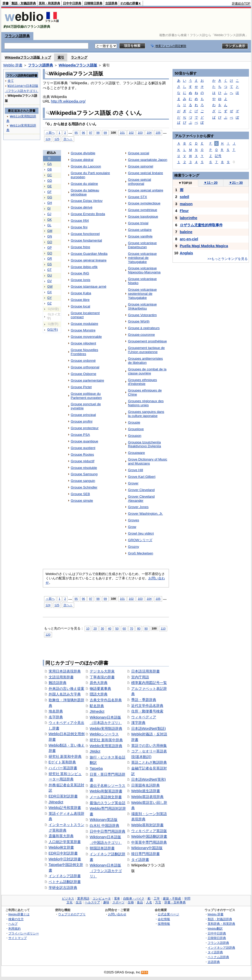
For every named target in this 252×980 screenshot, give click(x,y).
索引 (61, 57)
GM (50, 231)
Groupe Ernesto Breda (88, 214)
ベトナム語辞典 (218, 957)
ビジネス (68, 899)
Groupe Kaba (81, 293)
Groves (133, 520)
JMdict (95, 751)
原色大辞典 (99, 683)
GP (50, 248)
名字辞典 (56, 717)
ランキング (79, 57)
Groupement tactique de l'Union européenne (146, 350)
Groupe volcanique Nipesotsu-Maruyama (144, 270)
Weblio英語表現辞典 (148, 797)
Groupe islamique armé (89, 286)
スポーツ (118, 902)
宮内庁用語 (140, 677)
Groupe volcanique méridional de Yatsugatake (142, 258)
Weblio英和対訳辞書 (148, 825)
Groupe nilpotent (83, 343)
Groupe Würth (139, 321)
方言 (158, 902)
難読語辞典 (58, 683)
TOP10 (185, 183)
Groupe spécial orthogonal (140, 182)
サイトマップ (18, 938)
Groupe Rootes (82, 454)
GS (50, 264)
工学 (157, 899)
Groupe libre (80, 300)
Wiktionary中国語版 (147, 848)
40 (110, 628)
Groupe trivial (138, 223)
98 (98, 132)
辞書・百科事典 (175, 902)
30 (102, 628)
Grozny (133, 547)
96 (83, 132)
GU (50, 275)
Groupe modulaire (85, 324)
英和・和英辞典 (49, 3)
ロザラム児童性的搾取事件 (201, 225)
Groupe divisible (83, 153)
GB (50, 170)
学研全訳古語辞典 (63, 888)
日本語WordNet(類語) (149, 729)
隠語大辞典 (99, 694)
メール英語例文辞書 (106, 797)
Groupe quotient (83, 448)
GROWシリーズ (140, 540)
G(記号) (53, 330)
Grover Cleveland (141, 490)
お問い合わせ (117, 914)
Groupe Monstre (83, 330)
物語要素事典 (100, 689)
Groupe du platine (84, 184)
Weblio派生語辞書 (146, 791)
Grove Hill (135, 470)
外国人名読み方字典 (65, 694)
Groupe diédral (82, 160)
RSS (145, 972)
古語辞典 (111, 3)
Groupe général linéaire (89, 260)
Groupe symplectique (144, 203)
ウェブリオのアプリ (72, 914)
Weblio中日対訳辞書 (65, 859)
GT (50, 270)
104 (149, 132)
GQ (50, 253)
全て (11, 81)
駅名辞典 (97, 706)
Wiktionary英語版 (104, 820)
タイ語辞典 (215, 952)
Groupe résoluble (84, 468)
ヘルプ (13, 924)
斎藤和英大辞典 (61, 836)
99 (105, 132)
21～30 (236, 183)
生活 (79, 902)
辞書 (6, 3)
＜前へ (50, 132)
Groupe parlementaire (88, 380)
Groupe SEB (81, 494)
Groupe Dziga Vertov (87, 201)
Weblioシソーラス (104, 734)
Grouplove (136, 429)
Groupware (136, 453)
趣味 (106, 902)
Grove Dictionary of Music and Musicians (148, 461)
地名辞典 (56, 711)
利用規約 (15, 928)
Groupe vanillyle (140, 236)
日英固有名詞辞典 (145, 785)
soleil (185, 197)
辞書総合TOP (241, 4)
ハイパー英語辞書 (63, 768)
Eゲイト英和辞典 (62, 762)
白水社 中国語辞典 (104, 825)
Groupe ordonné (83, 361)
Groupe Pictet (81, 387)
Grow (132, 527)
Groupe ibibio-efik (84, 267)
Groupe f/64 (80, 221)
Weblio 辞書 (13, 65)
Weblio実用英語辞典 (106, 746)
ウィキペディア (144, 717)
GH (50, 203)
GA (50, 164)
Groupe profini (82, 421)
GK (50, 220)
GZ (50, 303)
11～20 (211, 183)
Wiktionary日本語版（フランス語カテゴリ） (106, 871)
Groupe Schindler (84, 487)
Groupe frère (81, 247)
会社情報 (164, 919)
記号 (218, 156)
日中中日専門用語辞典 (108, 831)
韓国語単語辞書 (102, 848)
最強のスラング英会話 (108, 803)
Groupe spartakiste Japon (148, 160)
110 (163, 628)
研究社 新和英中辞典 (106, 740)
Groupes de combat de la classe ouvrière (147, 371)
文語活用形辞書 (61, 677)
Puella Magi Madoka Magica (204, 246)
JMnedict (56, 802)
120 (48, 634)
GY (50, 298)
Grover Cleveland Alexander (141, 499)
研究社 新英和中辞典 (65, 757)
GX (50, 292)
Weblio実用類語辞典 (106, 729)
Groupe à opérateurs (144, 328)
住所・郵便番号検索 (147, 711)
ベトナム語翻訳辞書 (65, 882)
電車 (117, 899)
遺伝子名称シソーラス (108, 786)
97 (91, 132)
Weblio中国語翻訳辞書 (149, 836)
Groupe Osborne (84, 374)
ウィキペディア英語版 (149, 831)
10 (88, 628)
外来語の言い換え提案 (67, 689)
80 (139, 628)
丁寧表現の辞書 (102, 677)
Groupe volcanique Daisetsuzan (142, 245)
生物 (131, 902)
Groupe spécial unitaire (145, 190)
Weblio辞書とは (19, 914)
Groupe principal (83, 415)
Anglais (187, 253)
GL (49, 225)
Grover (133, 483)
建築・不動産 (172, 899)
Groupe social (138, 153)
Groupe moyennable (86, 337)
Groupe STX (137, 197)
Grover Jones (138, 507)
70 (132, 628)
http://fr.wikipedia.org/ (68, 101)
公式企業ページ (168, 914)
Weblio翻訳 (215, 928)
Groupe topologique (143, 216)
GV (50, 281)
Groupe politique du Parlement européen (86, 396)
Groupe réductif (83, 461)
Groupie (134, 422)
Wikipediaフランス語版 (78, 65)
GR (50, 259)
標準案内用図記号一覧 (149, 683)
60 (124, 628)
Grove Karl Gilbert (142, 477)
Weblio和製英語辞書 (106, 791)
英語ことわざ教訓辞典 (149, 762)
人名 (149, 902)
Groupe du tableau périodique (85, 192)
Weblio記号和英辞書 (65, 808)
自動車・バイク (134, 899)
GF (50, 192)
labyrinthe (189, 218)
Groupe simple (82, 501)
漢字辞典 (138, 723)
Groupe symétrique (142, 210)
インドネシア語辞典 (221, 948)
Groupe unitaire (140, 230)
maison (186, 204)
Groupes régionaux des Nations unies (146, 403)
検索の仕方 (16, 919)
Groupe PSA (81, 435)
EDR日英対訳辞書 (63, 796)
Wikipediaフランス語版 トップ (28, 57)
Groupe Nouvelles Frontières (85, 352)
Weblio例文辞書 (61, 847)
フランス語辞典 (17, 36)
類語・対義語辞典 (24, 3)
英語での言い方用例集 (149, 746)
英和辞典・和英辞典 (221, 924)
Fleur (184, 211)
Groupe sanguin (83, 481)
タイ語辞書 (140, 860)
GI (49, 208)
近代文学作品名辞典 (147, 706)
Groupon (135, 436)
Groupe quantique (85, 441)
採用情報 (164, 924)
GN (50, 236)
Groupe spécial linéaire (145, 173)
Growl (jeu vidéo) (141, 533)
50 (117, 628)
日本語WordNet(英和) (149, 779)
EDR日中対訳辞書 (63, 853)
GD (50, 181)
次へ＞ (68, 139)
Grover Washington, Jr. (145, 514)
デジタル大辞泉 (102, 671)
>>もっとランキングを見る (228, 259)
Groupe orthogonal (85, 367)
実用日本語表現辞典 (65, 671)
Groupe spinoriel (141, 166)
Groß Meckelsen (141, 553)
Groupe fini (79, 227)
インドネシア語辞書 (65, 876)
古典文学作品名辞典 (106, 700)
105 (158, 132)
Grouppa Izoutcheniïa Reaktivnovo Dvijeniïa (144, 444)
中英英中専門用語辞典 (149, 842)
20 (95, 628)
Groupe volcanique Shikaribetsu (142, 306)
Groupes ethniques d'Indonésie (142, 382)
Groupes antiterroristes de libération (145, 361)
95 (76, 132)
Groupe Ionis (81, 280)
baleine (186, 232)
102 (131, 132)
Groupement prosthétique (147, 341)
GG (50, 197)
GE (50, 186)
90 (146, 628)
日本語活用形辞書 (145, 671)
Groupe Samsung (84, 474)
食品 (140, 902)
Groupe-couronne (141, 335)
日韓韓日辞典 (93, 3)
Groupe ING (80, 273)
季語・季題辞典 (144, 700)
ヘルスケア (92, 902)
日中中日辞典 (72, 3)
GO (50, 242)
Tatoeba (96, 768)
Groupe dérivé (82, 207)
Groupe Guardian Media (89, 254)
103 (140, 132)
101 (122, 132)
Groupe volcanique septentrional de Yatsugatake (142, 294)
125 (57, 139)
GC (50, 175)
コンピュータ (102, 899)
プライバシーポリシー (24, 933)
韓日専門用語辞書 (145, 854)
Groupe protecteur (85, 428)
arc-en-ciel (189, 239)
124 (48, 139)
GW (50, 287)
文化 (70, 902)
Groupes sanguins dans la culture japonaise (146, 414)
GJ (49, 214)
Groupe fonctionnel (85, 234)
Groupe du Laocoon (86, 166)
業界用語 (83, 899)
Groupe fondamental (87, 240)
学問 (187, 899)
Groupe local (81, 306)
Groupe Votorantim (142, 315)
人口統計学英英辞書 (65, 842)
